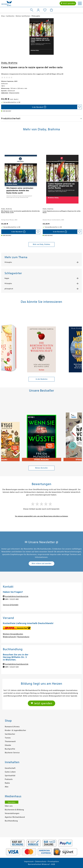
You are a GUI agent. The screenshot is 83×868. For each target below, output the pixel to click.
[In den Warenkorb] (39, 107)
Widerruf (46, 864)
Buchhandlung (11, 821)
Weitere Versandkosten (13, 634)
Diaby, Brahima (9, 63)
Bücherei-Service (12, 753)
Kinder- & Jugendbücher (15, 730)
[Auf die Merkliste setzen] (79, 107)
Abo (7, 787)
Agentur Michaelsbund (15, 817)
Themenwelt (10, 741)
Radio (7, 783)
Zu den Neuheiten (42, 379)
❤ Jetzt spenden (68, 3)
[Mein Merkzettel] (45, 10)
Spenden (12, 802)
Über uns (9, 806)
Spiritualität (10, 776)
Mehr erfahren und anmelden (42, 563)
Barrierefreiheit (35, 864)
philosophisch (9, 289)
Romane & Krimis (12, 727)
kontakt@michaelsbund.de (17, 596)
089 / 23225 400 (12, 599)
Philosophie (8, 262)
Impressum (29, 862)
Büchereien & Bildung (14, 810)
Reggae (7, 278)
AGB (53, 864)
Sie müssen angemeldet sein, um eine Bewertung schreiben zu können (41, 516)
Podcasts (9, 779)
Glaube (8, 745)
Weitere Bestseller (41, 468)
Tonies (8, 738)
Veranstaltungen (12, 813)
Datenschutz (41, 862)
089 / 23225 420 (12, 667)
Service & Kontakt (11, 605)
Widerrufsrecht (9, 637)
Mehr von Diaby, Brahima (41, 244)
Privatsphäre (53, 862)
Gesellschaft (10, 768)
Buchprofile (10, 749)
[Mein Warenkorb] (51, 10)
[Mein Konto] (38, 10)
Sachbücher (10, 734)
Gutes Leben (10, 772)
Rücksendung (23, 637)
